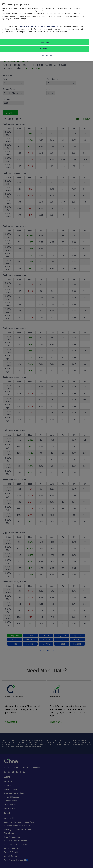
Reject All (44, 49)
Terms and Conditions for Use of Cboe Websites (38, 26)
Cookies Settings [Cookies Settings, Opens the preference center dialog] (44, 56)
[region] (47, 30)
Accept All (44, 42)
